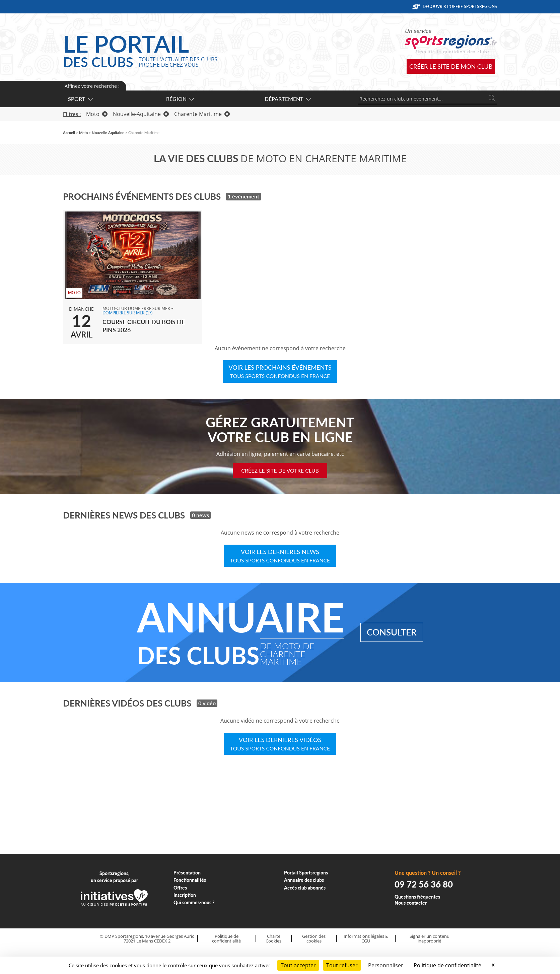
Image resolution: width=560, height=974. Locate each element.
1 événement (243, 196)
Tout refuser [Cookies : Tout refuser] (342, 965)
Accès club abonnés (305, 888)
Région (180, 99)
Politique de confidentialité (226, 939)
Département (287, 99)
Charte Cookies (273, 939)
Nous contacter (411, 903)
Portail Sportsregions (306, 873)
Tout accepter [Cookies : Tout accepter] (298, 965)
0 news (200, 515)
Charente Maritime (202, 114)
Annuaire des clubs (304, 880)
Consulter (392, 632)
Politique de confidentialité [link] (447, 965)
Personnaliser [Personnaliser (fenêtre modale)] (386, 965)
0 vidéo (207, 703)
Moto (97, 114)
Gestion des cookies (314, 939)
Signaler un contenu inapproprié (430, 939)
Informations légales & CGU (366, 939)
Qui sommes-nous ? (194, 902)
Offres (180, 888)
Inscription (185, 895)
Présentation (187, 873)
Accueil (69, 133)
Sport (80, 99)
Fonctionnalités (190, 880)
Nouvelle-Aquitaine (141, 114)
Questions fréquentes (417, 897)
